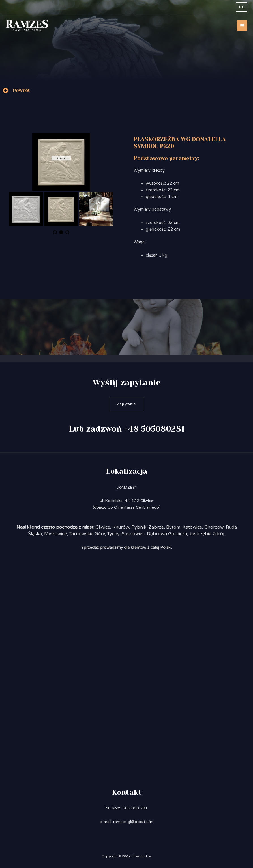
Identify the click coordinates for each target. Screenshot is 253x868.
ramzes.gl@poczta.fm (133, 822)
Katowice (192, 527)
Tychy (113, 534)
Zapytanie (126, 404)
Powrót (22, 90)
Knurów (121, 527)
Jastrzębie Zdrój (207, 534)
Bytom (173, 527)
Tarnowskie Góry (87, 534)
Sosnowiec (133, 534)
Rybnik (139, 527)
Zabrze (156, 527)
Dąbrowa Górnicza (167, 534)
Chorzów (214, 527)
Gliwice (103, 527)
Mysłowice (55, 534)
